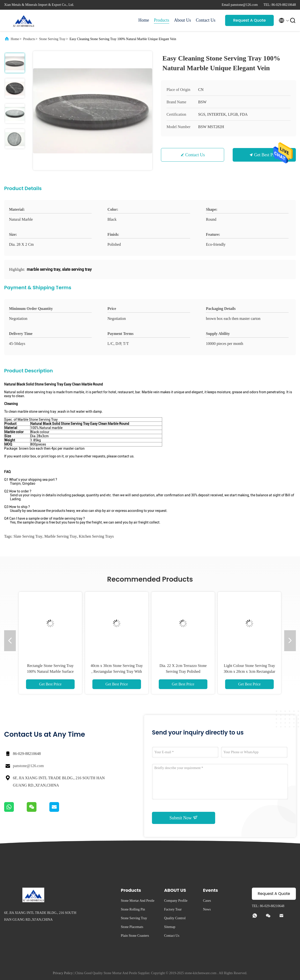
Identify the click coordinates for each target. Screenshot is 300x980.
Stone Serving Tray (52, 39)
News (207, 909)
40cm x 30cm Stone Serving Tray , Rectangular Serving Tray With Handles (117, 671)
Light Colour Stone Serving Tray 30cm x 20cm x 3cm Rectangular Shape (249, 671)
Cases (207, 901)
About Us (183, 20)
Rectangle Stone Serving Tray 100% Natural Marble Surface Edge (50, 671)
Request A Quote (249, 20)
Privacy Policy (63, 973)
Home (144, 20)
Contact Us (206, 20)
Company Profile (176, 901)
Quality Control (175, 918)
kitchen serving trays (96, 536)
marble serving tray (61, 536)
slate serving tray (28, 536)
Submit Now (184, 818)
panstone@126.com (28, 766)
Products (162, 20)
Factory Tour (173, 909)
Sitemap (170, 927)
